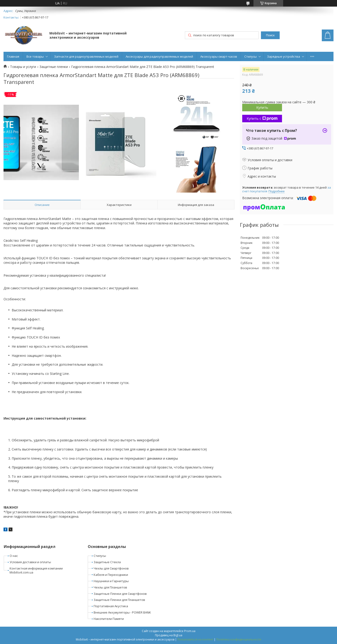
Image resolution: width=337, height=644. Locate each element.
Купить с (262, 118)
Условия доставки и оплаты (30, 562)
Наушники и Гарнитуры (111, 581)
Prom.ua (190, 631)
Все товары (35, 56)
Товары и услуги (23, 67)
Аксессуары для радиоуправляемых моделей (159, 56)
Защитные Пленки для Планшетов (119, 600)
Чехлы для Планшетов (110, 587)
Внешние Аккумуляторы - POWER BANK (122, 612)
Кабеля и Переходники (111, 575)
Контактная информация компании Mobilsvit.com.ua (36, 570)
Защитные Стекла (107, 562)
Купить (262, 107)
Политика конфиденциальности (239, 639)
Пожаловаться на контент (195, 639)
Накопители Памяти (109, 619)
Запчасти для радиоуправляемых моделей (86, 56)
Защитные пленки (54, 67)
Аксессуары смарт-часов (219, 56)
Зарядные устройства (284, 56)
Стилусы (251, 56)
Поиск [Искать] (270, 35)
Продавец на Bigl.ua (169, 635)
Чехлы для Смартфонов (111, 568)
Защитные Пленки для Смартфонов (120, 594)
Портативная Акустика (111, 606)
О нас (14, 556)
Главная (13, 56)
